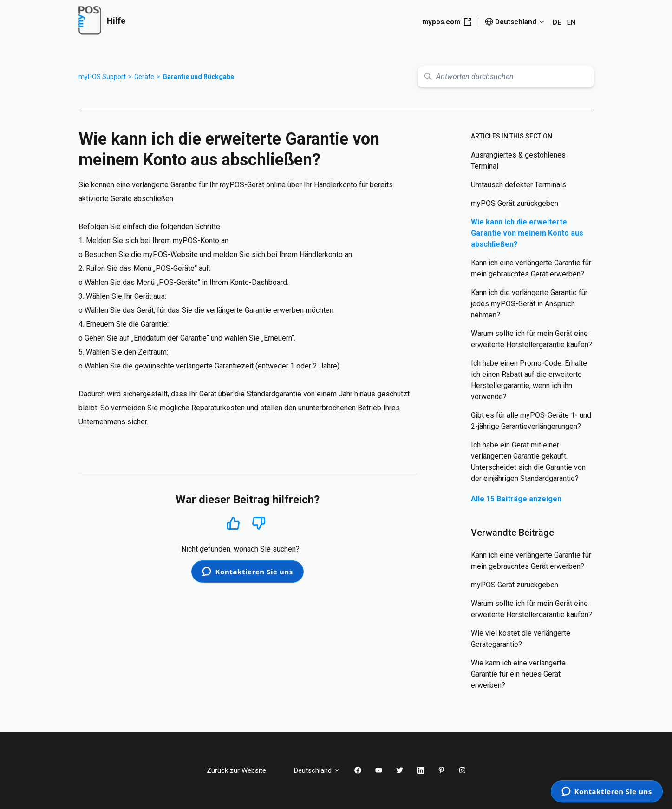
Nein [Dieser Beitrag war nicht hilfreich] (259, 523)
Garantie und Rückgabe (198, 77)
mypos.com (447, 22)
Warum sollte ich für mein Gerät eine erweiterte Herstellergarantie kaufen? (532, 339)
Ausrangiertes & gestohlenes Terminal (518, 161)
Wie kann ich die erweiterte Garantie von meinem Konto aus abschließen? (527, 233)
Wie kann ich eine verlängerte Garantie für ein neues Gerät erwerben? (518, 674)
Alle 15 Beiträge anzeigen (516, 499)
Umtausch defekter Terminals (519, 185)
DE (557, 22)
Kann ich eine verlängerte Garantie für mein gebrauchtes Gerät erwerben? (531, 268)
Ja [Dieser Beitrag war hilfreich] (233, 523)
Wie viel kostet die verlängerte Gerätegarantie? (521, 639)
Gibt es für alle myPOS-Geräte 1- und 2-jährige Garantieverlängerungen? (531, 421)
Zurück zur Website (243, 770)
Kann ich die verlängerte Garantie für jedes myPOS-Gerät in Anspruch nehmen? (529, 304)
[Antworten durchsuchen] (506, 77)
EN (571, 22)
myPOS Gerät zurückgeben (515, 203)
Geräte (144, 77)
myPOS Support (102, 77)
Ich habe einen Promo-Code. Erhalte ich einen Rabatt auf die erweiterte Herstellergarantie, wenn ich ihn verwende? (529, 380)
